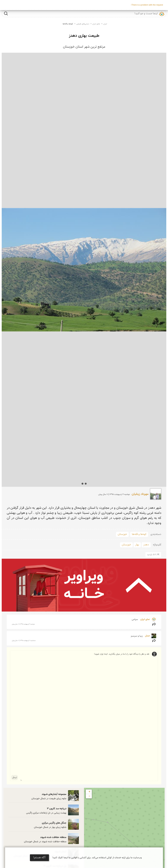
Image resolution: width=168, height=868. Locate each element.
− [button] (90, 796)
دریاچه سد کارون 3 (57, 809)
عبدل (147, 636)
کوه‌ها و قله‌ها (68, 24)
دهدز (146, 545)
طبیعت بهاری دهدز (84, 36)
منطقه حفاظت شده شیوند (53, 837)
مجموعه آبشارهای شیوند (54, 794)
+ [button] (90, 792)
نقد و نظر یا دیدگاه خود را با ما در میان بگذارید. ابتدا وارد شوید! (85, 716)
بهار (137, 545)
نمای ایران (96, 24)
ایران (105, 24)
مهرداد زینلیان (140, 494)
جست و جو (6, 13)
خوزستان (122, 534)
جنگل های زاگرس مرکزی (54, 823)
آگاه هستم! (39, 858)
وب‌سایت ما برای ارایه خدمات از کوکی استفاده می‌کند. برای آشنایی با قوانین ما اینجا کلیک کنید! (97, 858)
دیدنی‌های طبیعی (83, 24)
